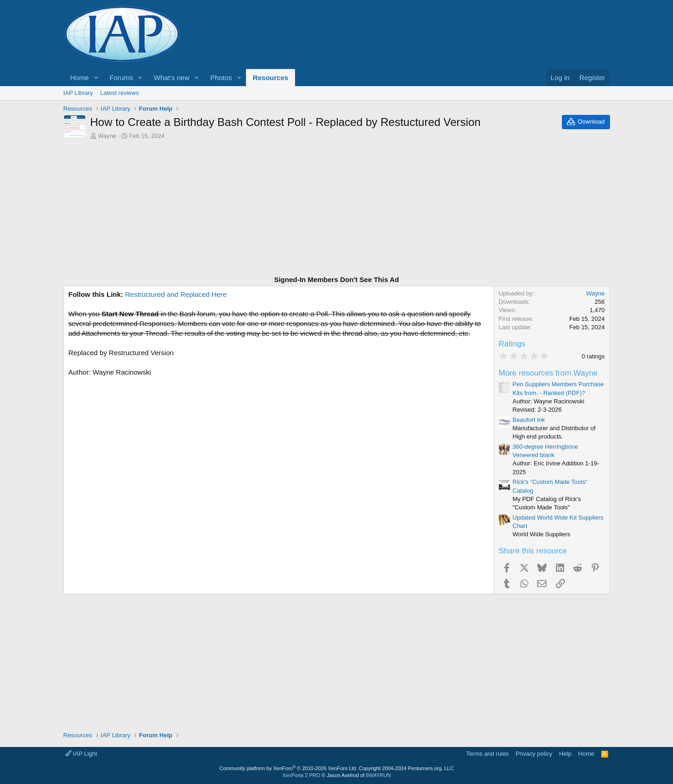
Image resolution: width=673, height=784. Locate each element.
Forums (121, 78)
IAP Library (78, 93)
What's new (172, 78)
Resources (271, 78)
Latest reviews (120, 93)
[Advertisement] (337, 209)
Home (80, 78)
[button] (96, 78)
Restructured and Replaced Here (176, 294)
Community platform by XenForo (289, 768)
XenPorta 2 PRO (301, 775)
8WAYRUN (378, 775)
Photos (221, 78)
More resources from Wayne (548, 373)
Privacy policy (534, 754)
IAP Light (81, 754)
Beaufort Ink (529, 420)
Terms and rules (487, 754)
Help (565, 754)
